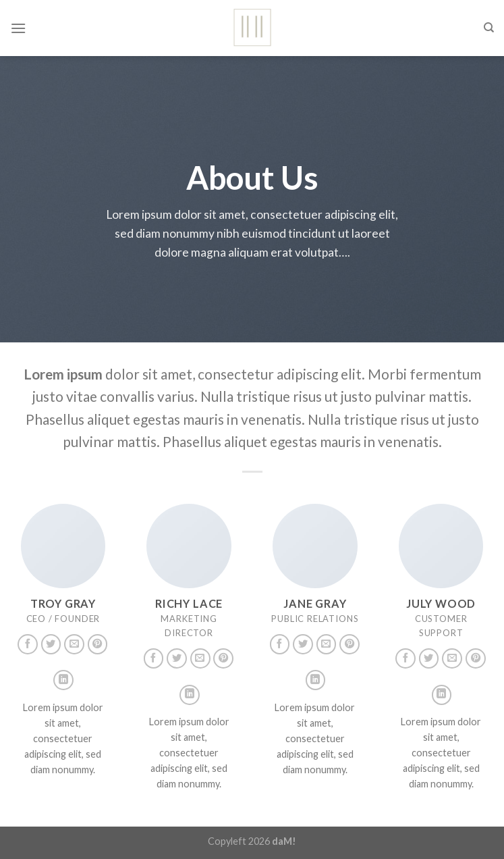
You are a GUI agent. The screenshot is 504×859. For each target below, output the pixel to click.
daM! (284, 841)
